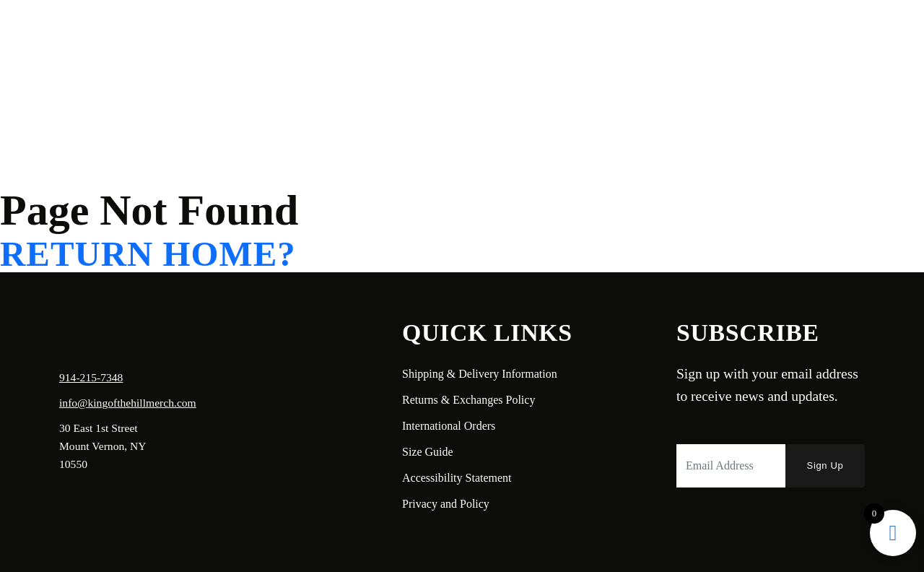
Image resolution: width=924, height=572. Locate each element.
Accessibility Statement (457, 478)
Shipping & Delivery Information (480, 374)
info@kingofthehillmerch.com (128, 403)
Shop (176, 34)
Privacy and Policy (446, 504)
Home (62, 34)
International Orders (449, 426)
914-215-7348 (91, 377)
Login (777, 34)
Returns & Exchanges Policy (468, 400)
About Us (121, 34)
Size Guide (428, 452)
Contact (228, 34)
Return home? (148, 255)
